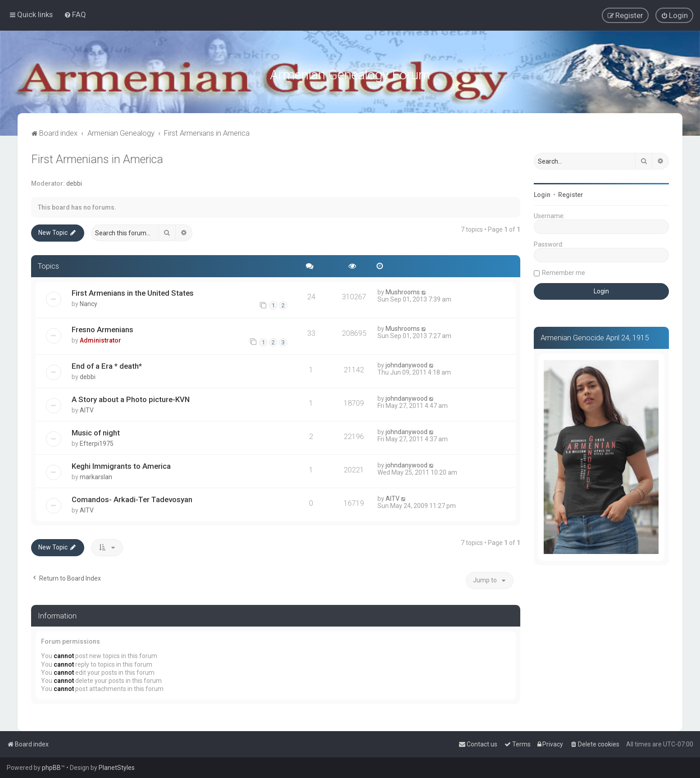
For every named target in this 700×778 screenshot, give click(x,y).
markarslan (96, 475)
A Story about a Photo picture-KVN (131, 397)
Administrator (100, 338)
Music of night (96, 430)
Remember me (564, 270)
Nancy (89, 302)
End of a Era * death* (107, 364)
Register (571, 192)
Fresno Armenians (102, 327)
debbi (74, 181)
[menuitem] (75, 14)
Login (542, 192)
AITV (87, 408)
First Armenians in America (97, 157)
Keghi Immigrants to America (121, 464)
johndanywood (407, 363)
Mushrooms (403, 290)
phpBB (51, 768)
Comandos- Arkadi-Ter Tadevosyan (132, 497)
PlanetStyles (117, 768)
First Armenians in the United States (133, 291)
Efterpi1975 (97, 441)
